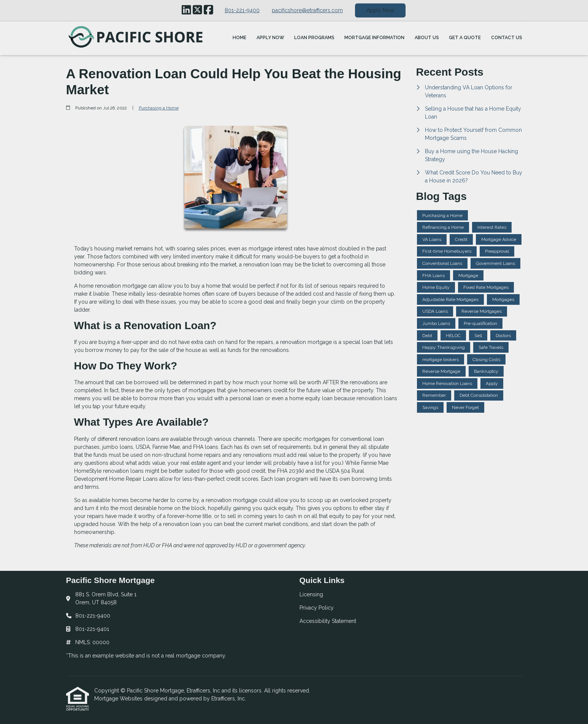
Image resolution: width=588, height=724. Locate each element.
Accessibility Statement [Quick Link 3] (328, 621)
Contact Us (507, 38)
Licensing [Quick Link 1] (311, 594)
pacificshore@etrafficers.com (307, 10)
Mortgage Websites (119, 699)
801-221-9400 (242, 10)
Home (239, 38)
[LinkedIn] (186, 10)
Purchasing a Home (159, 108)
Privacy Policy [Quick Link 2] (317, 608)
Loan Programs (314, 38)
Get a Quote (465, 38)
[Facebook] (208, 10)
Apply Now (380, 10)
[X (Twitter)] (197, 10)
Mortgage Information (374, 38)
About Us (427, 38)
